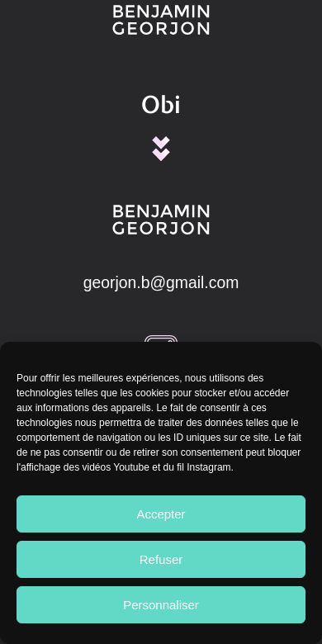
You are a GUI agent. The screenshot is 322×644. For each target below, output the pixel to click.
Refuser (161, 559)
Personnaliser (161, 605)
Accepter (161, 514)
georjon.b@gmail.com (161, 282)
